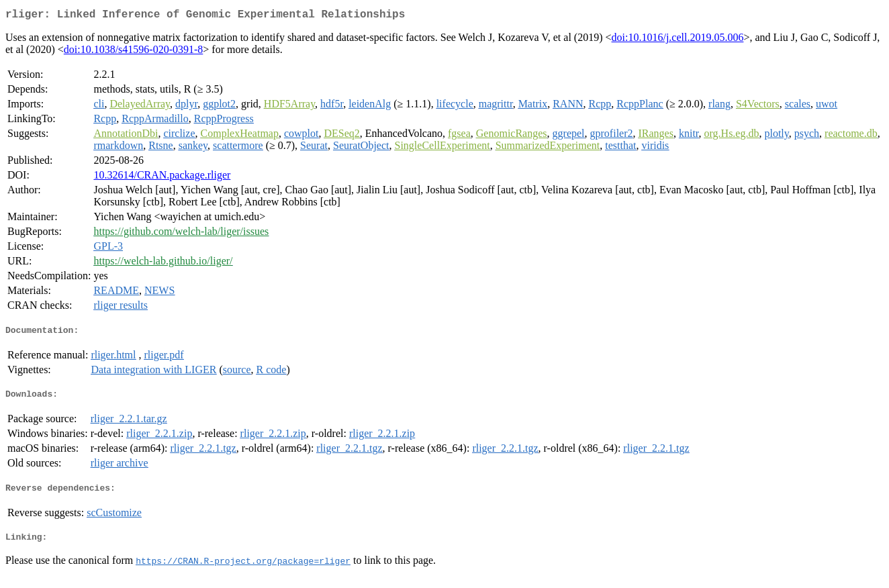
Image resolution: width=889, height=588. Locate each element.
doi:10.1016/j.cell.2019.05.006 (678, 40)
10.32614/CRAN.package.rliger (162, 178)
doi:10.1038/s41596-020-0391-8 (134, 52)
